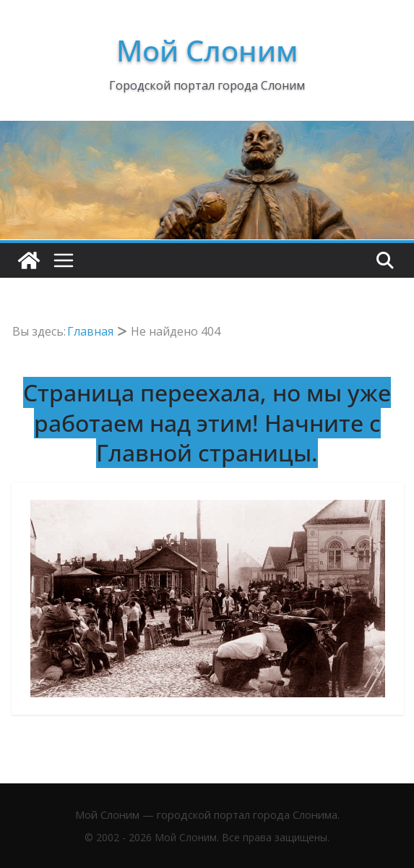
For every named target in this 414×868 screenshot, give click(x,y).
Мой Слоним (207, 50)
